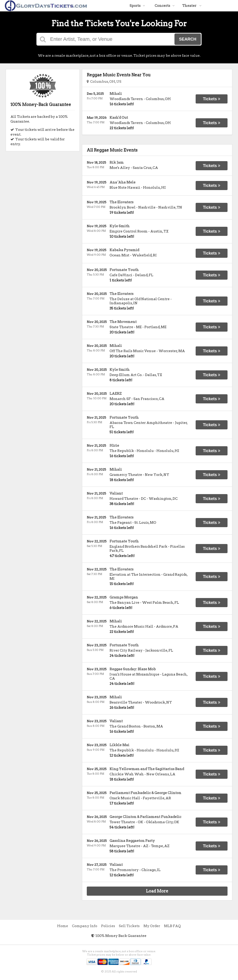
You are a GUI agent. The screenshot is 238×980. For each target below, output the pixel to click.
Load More (157, 891)
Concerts (165, 6)
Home (63, 926)
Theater (192, 6)
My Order (152, 926)
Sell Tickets (129, 926)
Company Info (85, 926)
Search (188, 39)
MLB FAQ (172, 926)
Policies (108, 926)
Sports (137, 6)
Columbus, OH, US (104, 82)
